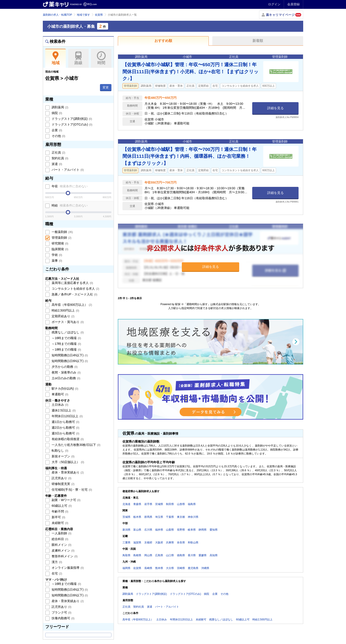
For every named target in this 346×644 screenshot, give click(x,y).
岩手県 (148, 504)
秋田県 (170, 504)
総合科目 (60, 539)
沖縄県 (205, 568)
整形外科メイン (64, 556)
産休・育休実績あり (67, 472)
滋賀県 (137, 543)
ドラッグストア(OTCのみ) (71, 124)
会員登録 (293, 4)
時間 (101, 58)
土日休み (60, 405)
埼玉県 (159, 517)
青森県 (137, 504)
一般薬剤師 (62, 232)
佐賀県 (99, 15)
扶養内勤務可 (63, 618)
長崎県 (148, 568)
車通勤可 (60, 394)
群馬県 (148, 517)
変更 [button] (106, 87)
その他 (58, 136)
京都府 (148, 543)
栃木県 (137, 517)
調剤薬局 (60, 107)
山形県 (181, 504)
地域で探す (83, 15)
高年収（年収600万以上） (71, 305)
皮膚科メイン (63, 550)
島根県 (137, 555)
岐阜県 (192, 530)
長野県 (181, 530)
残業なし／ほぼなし (67, 332)
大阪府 (159, 543)
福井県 (159, 530)
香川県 (192, 555)
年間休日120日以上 (67, 416)
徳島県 (181, 555)
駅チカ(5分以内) (65, 389)
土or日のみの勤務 (66, 378)
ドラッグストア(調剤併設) (71, 119)
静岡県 (203, 530)
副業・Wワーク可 (66, 500)
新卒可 (58, 517)
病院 (56, 113)
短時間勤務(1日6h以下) (69, 361)
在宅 (56, 573)
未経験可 (60, 523)
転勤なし (60, 451)
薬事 (56, 261)
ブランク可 (61, 612)
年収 (69, 186)
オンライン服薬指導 (67, 568)
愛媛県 (203, 555)
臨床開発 (60, 249)
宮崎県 (181, 568)
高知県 (214, 555)
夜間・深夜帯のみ (66, 372)
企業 (56, 130)
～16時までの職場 (66, 338)
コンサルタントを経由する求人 (75, 289)
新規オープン (63, 456)
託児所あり (61, 478)
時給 (69, 205)
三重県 (126, 543)
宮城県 (159, 504)
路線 (78, 58)
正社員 (58, 152)
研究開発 (60, 243)
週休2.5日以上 (63, 410)
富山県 (137, 530)
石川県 (148, 530)
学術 (56, 255)
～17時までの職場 (66, 344)
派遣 (56, 164)
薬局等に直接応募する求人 (72, 283)
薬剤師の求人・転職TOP (57, 15)
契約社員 (60, 158)
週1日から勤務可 (65, 422)
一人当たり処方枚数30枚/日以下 (76, 445)
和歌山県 (193, 543)
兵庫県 (170, 543)
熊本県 (159, 568)
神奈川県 (193, 517)
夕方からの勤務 (64, 367)
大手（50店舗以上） (67, 462)
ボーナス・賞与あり (67, 322)
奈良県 (181, 543)
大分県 (170, 568)
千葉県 (170, 517)
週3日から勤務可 (65, 433)
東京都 (181, 517)
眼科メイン (61, 545)
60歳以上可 (61, 506)
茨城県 (126, 517)
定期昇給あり (63, 316)
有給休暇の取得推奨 (67, 439)
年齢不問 (60, 511)
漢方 (56, 562)
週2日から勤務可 (65, 428)
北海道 (126, 504)
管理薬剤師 (61, 238)
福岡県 (126, 568)
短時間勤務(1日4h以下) (69, 355)
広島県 (159, 555)
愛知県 (214, 530)
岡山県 (148, 555)
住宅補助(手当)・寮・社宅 (71, 490)
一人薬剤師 (61, 533)
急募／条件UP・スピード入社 (74, 294)
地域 (55, 58)
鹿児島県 (193, 568)
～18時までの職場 (66, 349)
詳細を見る (275, 108)
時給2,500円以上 (65, 310)
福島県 (192, 504)
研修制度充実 (63, 484)
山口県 (170, 555)
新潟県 (126, 530)
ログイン (274, 4)
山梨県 (170, 530)
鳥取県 (126, 555)
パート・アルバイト (67, 170)
